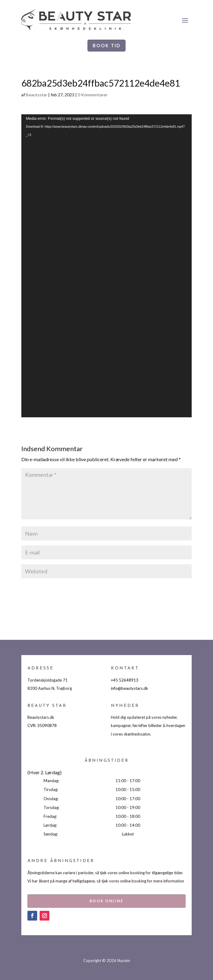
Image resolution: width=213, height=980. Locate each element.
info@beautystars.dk (130, 688)
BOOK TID (106, 46)
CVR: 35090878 (42, 725)
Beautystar (37, 95)
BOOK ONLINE (106, 901)
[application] (106, 266)
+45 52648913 (125, 680)
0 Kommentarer (93, 95)
